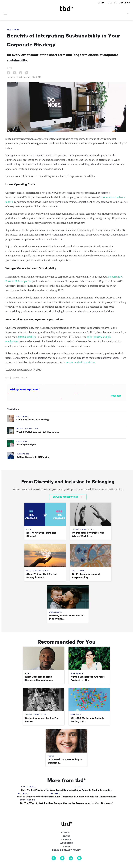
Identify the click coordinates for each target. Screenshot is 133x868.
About (67, 836)
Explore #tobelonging (67, 497)
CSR (7, 378)
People (28, 674)
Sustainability (20, 378)
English (125, 3)
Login (101, 3)
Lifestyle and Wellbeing (27, 429)
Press (67, 847)
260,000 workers (27, 337)
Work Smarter (13, 30)
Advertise (67, 843)
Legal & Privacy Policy (66, 850)
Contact (66, 833)
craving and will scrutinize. (81, 362)
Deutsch (113, 3)
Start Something (29, 787)
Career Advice (23, 416)
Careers (67, 840)
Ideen (29, 530)
